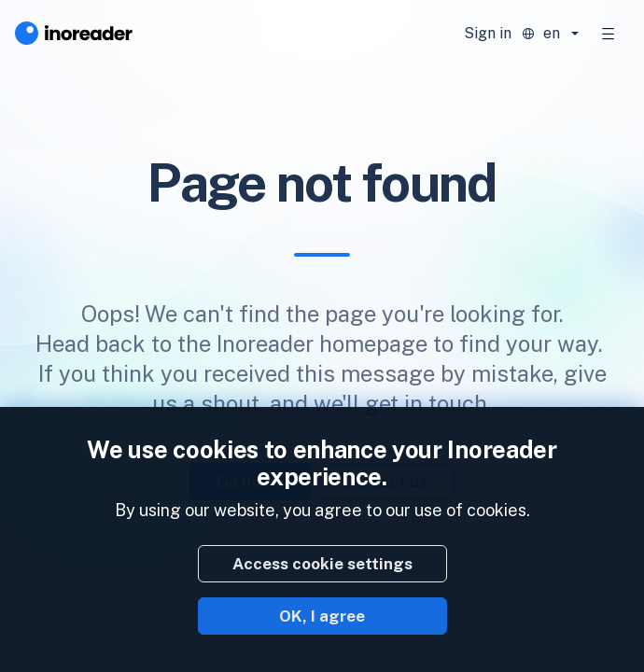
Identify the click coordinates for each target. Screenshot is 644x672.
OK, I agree (322, 616)
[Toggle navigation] (609, 34)
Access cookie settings (322, 564)
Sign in (488, 33)
